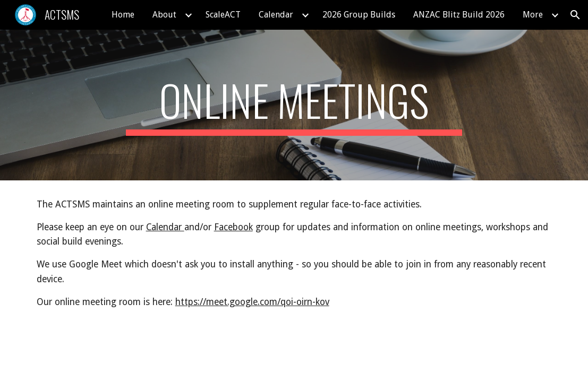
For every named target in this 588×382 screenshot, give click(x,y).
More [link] (533, 15)
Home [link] (123, 15)
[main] (294, 105)
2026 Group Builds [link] (359, 15)
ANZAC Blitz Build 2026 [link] (459, 15)
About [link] (164, 15)
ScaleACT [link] (223, 15)
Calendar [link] (276, 15)
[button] (575, 15)
